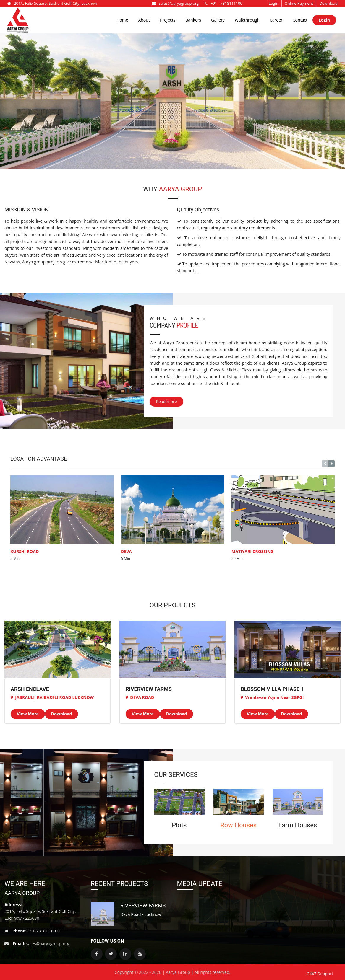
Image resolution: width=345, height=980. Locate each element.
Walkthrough (247, 20)
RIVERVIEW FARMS (143, 905)
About (144, 20)
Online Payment (299, 3)
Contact (300, 20)
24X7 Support (320, 974)
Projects (168, 20)
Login (274, 3)
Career (276, 20)
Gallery (218, 20)
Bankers (193, 20)
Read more (166, 401)
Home (122, 20)
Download (328, 3)
